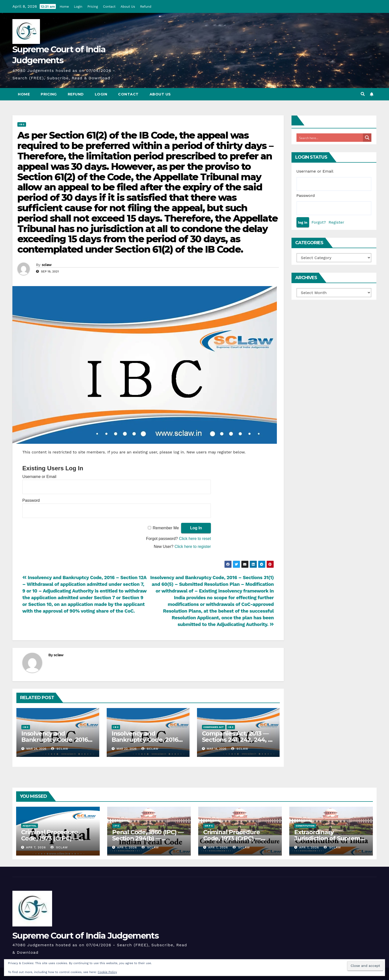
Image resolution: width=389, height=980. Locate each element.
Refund (146, 7)
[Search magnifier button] (367, 138)
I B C (22, 124)
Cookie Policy (107, 972)
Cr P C (209, 826)
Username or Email (39, 477)
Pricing (93, 7)
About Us (128, 7)
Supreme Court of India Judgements (85, 936)
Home (64, 7)
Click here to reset (195, 539)
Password (31, 500)
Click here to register (193, 547)
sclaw (47, 265)
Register (336, 222)
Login (78, 7)
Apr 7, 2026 (36, 847)
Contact (109, 7)
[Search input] (330, 138)
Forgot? (319, 222)
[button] (363, 94)
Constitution (305, 826)
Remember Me (166, 528)
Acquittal (30, 826)
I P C (116, 826)
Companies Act (214, 727)
